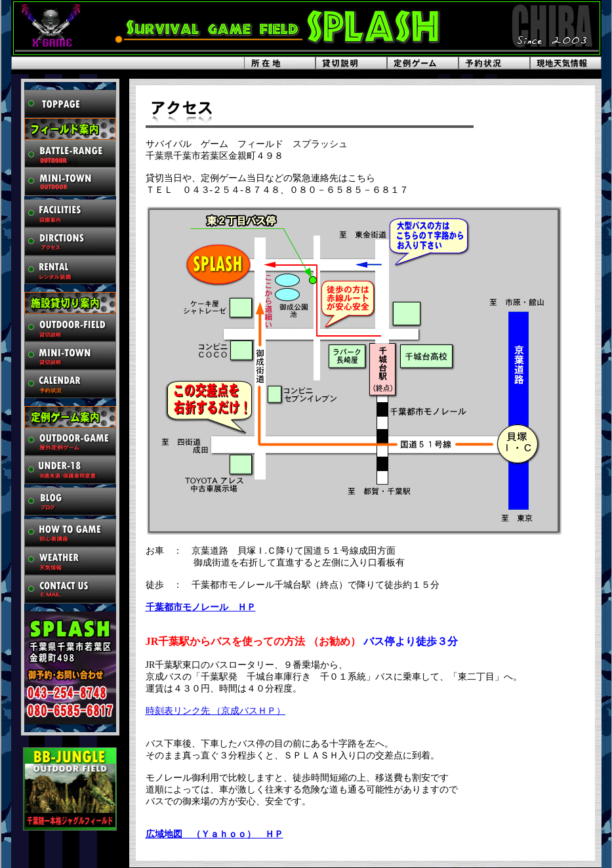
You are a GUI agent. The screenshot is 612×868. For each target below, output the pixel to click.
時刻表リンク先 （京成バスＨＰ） (216, 711)
